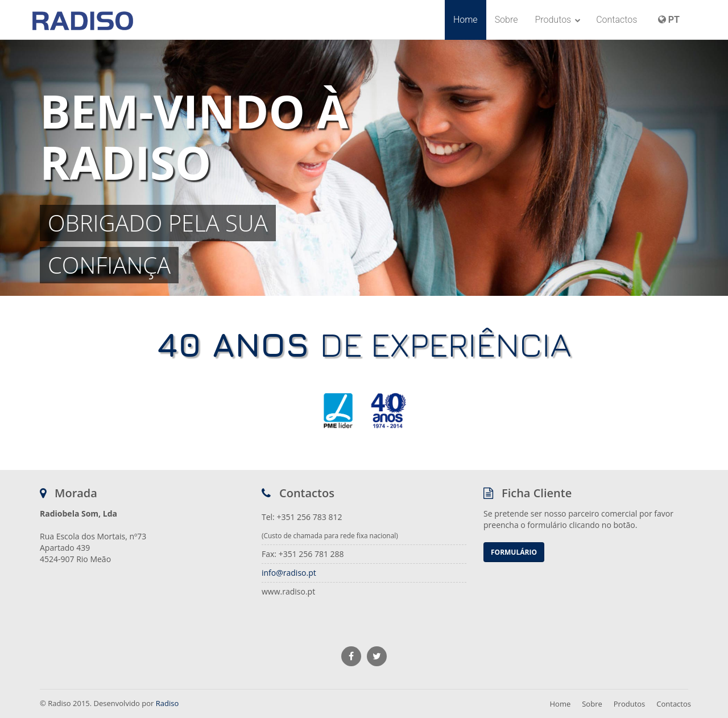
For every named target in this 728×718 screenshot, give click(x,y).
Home (466, 20)
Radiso (167, 703)
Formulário (514, 552)
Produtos (558, 20)
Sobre (506, 20)
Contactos (617, 20)
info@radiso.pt (289, 573)
